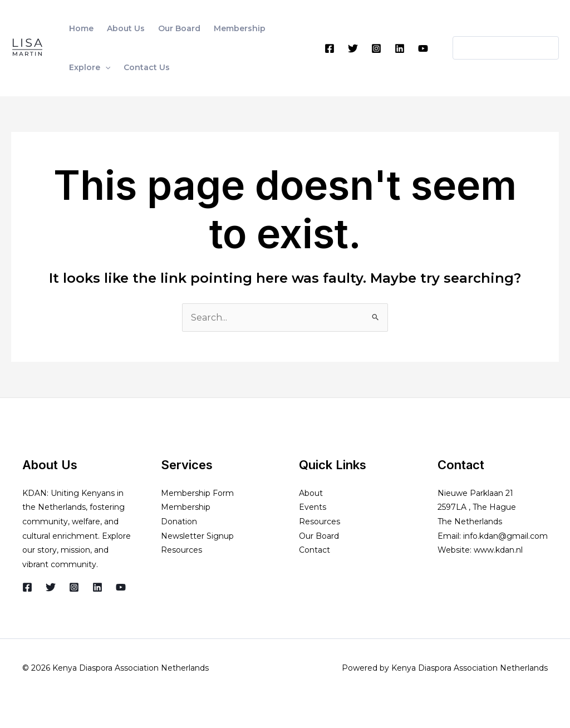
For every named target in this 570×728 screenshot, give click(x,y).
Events (313, 507)
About (311, 493)
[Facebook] (330, 48)
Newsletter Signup (197, 536)
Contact (315, 550)
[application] (105, 67)
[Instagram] (376, 48)
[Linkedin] (400, 48)
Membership (186, 507)
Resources (181, 550)
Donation (179, 522)
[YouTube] (423, 48)
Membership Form (197, 493)
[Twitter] (353, 48)
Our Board (319, 536)
